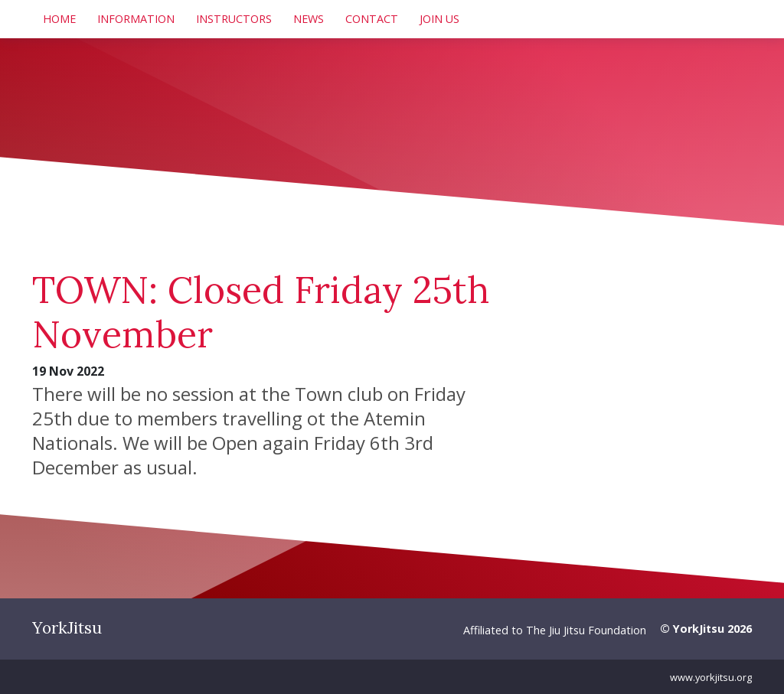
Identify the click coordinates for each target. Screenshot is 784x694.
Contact (372, 19)
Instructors (234, 19)
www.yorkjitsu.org (711, 677)
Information (136, 19)
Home (59, 19)
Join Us (439, 19)
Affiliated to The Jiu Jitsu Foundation (555, 630)
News (309, 19)
